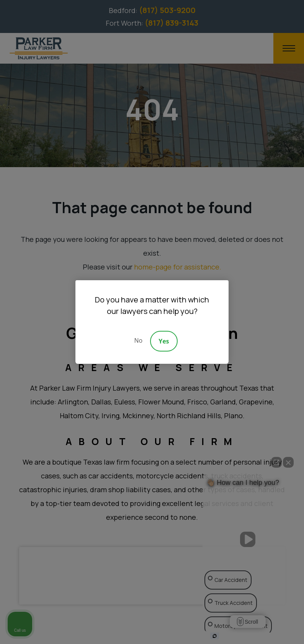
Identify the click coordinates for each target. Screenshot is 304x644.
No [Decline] (138, 340)
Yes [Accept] (164, 341)
